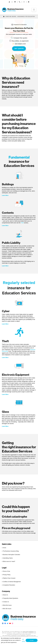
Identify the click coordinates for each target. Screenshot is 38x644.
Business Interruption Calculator (11, 555)
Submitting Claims (7, 558)
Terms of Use (6, 571)
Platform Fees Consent (9, 578)
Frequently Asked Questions (10, 598)
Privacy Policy (6, 575)
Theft (22, 223)
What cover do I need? (9, 561)
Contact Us (5, 602)
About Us (5, 595)
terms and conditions (28, 632)
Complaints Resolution (9, 585)
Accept (32, 640)
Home (4, 548)
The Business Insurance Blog (10, 551)
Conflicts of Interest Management (11, 582)
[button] (34, 10)
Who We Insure (7, 609)
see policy (24, 640)
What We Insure (7, 605)
